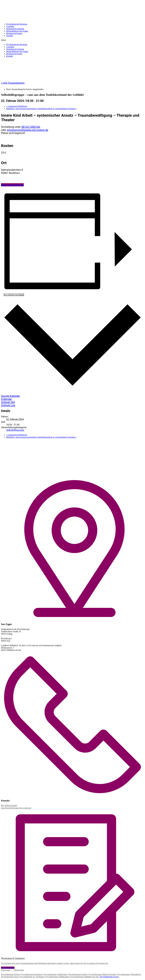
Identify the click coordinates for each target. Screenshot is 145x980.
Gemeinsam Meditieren (17, 106)
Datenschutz (19, 970)
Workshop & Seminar (15, 29)
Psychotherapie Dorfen (78, 974)
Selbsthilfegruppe (15, 430)
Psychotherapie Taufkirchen (56, 974)
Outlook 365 (8, 402)
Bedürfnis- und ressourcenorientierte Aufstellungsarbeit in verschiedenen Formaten (41, 109)
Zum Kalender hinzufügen (14, 295)
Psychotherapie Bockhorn (32, 974)
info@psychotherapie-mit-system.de (28, 130)
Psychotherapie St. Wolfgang (32, 977)
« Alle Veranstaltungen (13, 83)
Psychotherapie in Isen (109, 977)
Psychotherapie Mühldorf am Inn (85, 977)
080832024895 (11, 806)
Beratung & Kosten (14, 33)
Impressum (6, 970)
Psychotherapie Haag (10, 977)
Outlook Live (8, 405)
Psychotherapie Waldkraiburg (58, 977)
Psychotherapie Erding (10, 974)
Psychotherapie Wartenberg (129, 974)
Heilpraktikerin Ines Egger (17, 31)
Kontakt (10, 36)
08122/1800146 (31, 127)
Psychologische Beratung (17, 24)
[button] (72, 40)
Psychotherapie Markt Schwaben (103, 974)
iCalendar (6, 399)
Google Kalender (11, 396)
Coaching (10, 26)
